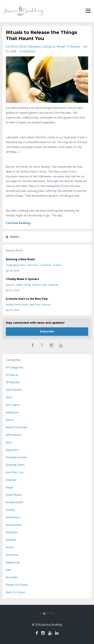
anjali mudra (14, 495)
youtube (57, 265)
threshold (46, 265)
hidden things (23, 285)
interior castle (40, 285)
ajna (9, 442)
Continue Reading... (19, 223)
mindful (10, 305)
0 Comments (27, 51)
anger (10, 487)
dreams (10, 285)
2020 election (14, 390)
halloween (34, 47)
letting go (49, 47)
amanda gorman (16, 457)
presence (46, 305)
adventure (12, 412)
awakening (13, 562)
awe (8, 570)
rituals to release (68, 47)
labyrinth (53, 285)
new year (35, 305)
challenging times (16, 265)
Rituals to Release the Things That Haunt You (42, 35)
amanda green (15, 465)
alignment (12, 450)
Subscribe (47, 331)
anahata (11, 480)
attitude (11, 540)
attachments (14, 525)
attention (12, 532)
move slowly (22, 305)
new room (33, 265)
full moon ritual (16, 47)
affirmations (14, 435)
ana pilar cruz (15, 472)
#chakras (12, 375)
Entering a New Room (20, 259)
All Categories (15, 367)
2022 (9, 397)
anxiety (10, 510)
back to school (15, 592)
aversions (12, 555)
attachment (13, 517)
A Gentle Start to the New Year (27, 299)
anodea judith (15, 502)
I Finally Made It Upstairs (22, 279)
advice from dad (16, 427)
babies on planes (17, 585)
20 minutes (13, 382)
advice (10, 420)
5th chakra (13, 405)
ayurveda (12, 577)
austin (10, 547)
